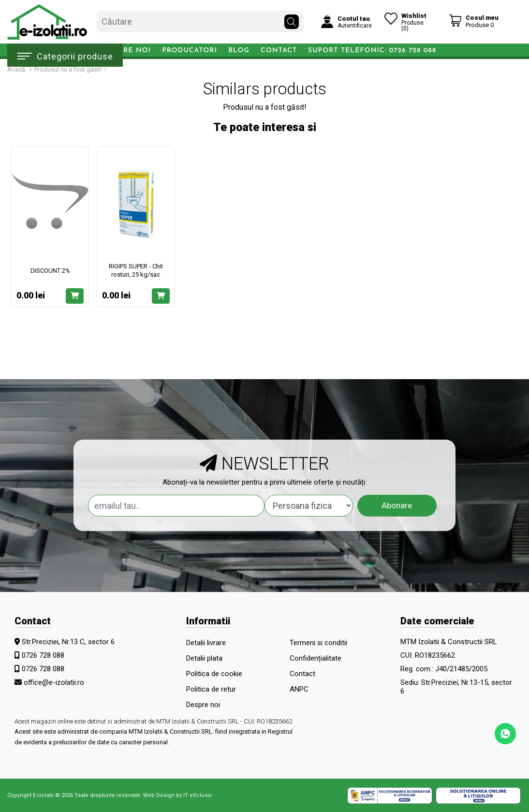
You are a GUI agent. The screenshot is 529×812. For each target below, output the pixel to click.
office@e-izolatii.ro (54, 682)
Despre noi (127, 51)
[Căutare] (292, 19)
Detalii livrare (206, 643)
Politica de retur (211, 689)
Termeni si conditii (318, 643)
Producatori (190, 51)
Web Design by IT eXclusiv (177, 795)
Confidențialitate (316, 658)
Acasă (16, 69)
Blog (239, 51)
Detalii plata (204, 658)
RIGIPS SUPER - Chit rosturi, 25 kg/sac (136, 270)
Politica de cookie (214, 674)
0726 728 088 (43, 655)
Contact (279, 51)
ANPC (299, 689)
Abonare (397, 505)
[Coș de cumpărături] (474, 21)
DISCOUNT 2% (50, 271)
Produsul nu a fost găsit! (68, 69)
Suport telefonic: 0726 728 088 (372, 51)
